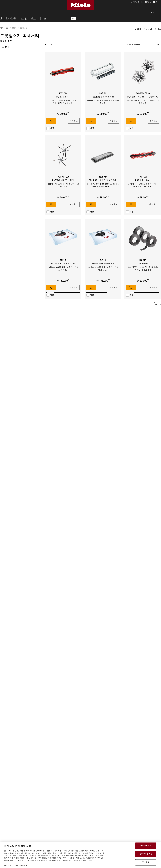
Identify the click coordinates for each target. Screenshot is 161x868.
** (68, 113)
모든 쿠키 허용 (146, 846)
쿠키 (27, 865)
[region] (80, 855)
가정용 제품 (151, 2)
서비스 (42, 19)
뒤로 (2, 28)
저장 (52, 128)
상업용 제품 (137, 2)
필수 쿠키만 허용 (146, 854)
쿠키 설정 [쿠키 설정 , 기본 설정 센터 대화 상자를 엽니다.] (146, 862)
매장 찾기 (4, 47)
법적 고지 (8, 865)
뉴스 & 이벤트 (27, 19)
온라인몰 (11, 19)
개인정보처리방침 (18, 865)
